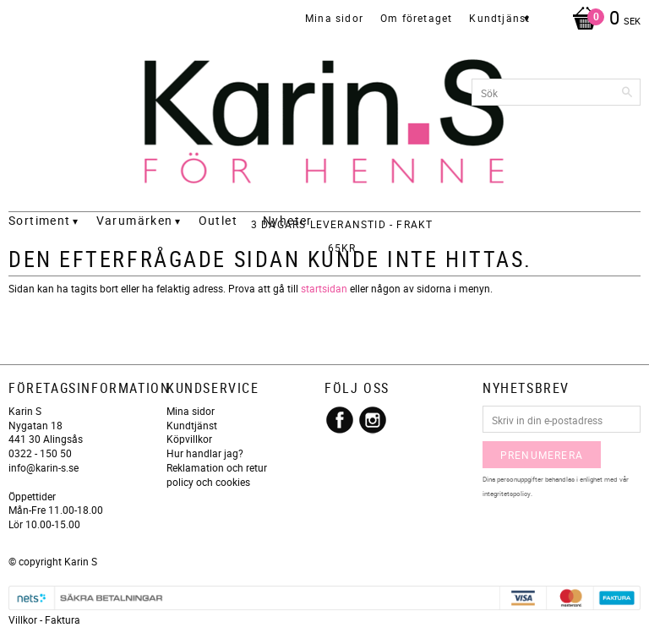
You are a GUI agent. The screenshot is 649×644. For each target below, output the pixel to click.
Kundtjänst (192, 425)
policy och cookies (208, 482)
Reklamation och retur (217, 467)
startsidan (324, 288)
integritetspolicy (507, 493)
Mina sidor (191, 411)
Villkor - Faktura (44, 619)
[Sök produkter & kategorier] (556, 92)
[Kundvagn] (602, 19)
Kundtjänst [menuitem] (499, 18)
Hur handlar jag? (205, 453)
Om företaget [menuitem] (416, 18)
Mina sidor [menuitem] (334, 18)
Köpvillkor (189, 439)
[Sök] (628, 92)
